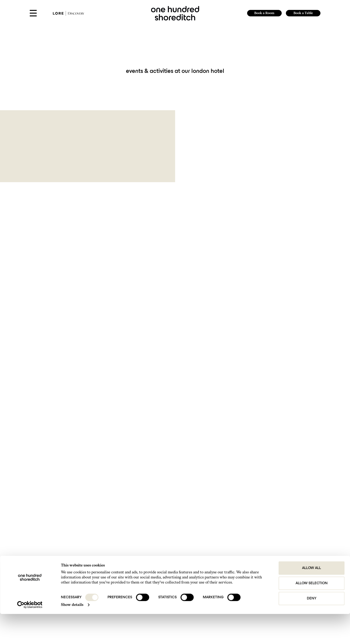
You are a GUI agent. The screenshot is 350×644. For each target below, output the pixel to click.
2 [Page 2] (183, 459)
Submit (280, 511)
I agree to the (74, 519)
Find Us (221, 560)
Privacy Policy (84, 519)
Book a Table (303, 13)
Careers (221, 586)
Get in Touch (224, 555)
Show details (72, 635)
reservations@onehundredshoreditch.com (156, 581)
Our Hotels (223, 575)
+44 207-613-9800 (143, 567)
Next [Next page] (200, 459)
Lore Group (292, 573)
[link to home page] (175, 13)
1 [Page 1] (177, 459)
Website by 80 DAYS (294, 577)
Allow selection (312, 613)
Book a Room (264, 13)
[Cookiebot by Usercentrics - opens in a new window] (30, 635)
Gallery (221, 565)
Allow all (311, 598)
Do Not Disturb (225, 580)
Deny (312, 629)
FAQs (220, 570)
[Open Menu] (33, 13)
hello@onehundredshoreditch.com (152, 574)
